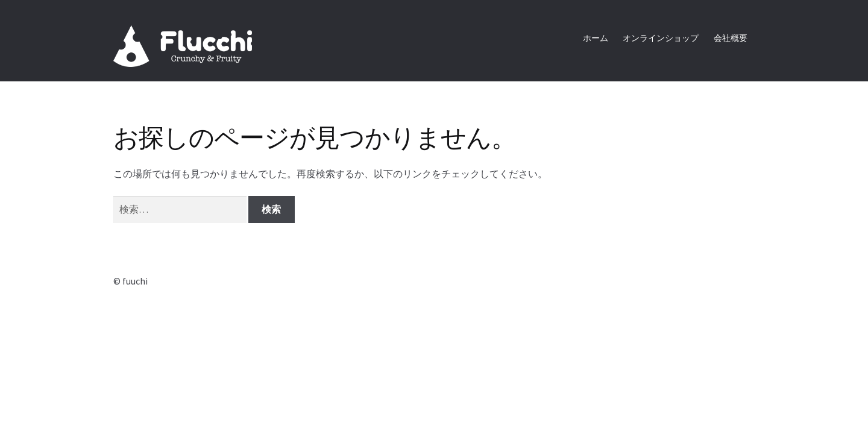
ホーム (596, 38)
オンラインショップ (661, 38)
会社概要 (731, 38)
